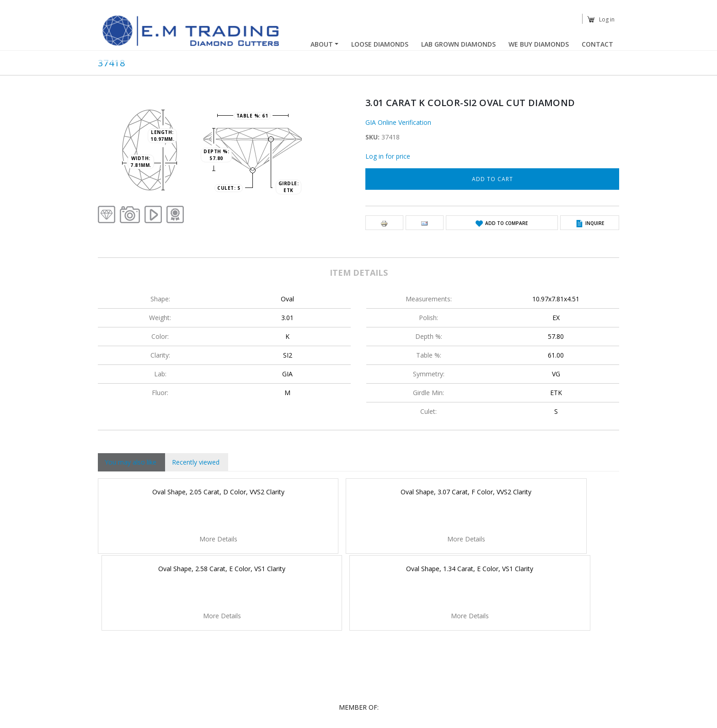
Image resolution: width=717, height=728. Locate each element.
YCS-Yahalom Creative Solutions (442, 720)
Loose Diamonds (380, 44)
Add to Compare (506, 223)
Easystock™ (604, 720)
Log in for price (388, 156)
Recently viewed (196, 462)
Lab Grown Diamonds (458, 44)
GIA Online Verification (398, 122)
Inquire (595, 223)
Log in (607, 19)
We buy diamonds (539, 44)
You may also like (131, 462)
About (322, 44)
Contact (597, 44)
